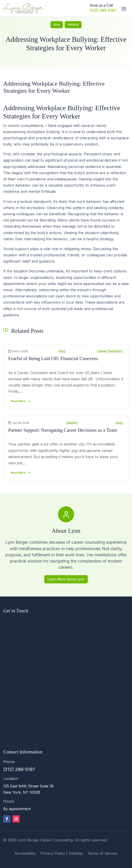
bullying (73, 24)
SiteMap (76, 853)
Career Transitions (110, 351)
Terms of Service (103, 853)
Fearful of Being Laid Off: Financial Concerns (53, 358)
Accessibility (25, 853)
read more (18, 401)
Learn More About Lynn (66, 579)
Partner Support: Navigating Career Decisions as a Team (63, 430)
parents (72, 423)
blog (57, 24)
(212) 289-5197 (103, 10)
